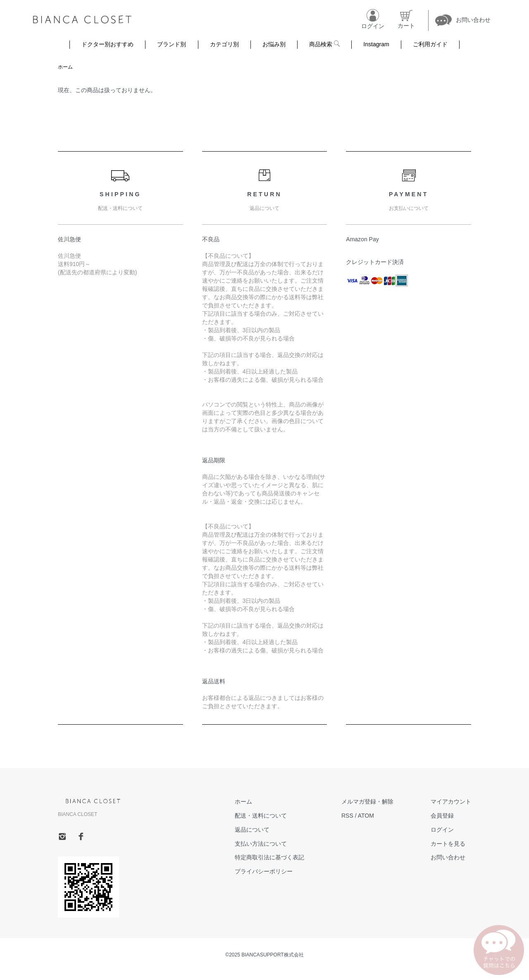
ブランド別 (172, 44)
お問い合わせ (448, 857)
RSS (347, 816)
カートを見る (448, 844)
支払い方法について (261, 844)
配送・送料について (261, 816)
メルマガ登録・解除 (367, 802)
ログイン (442, 830)
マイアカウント (451, 802)
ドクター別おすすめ (107, 44)
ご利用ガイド (430, 44)
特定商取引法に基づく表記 (269, 857)
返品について (252, 830)
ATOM (366, 816)
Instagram (376, 44)
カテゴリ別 (224, 44)
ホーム (65, 67)
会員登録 (442, 816)
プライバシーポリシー (264, 871)
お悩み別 (274, 44)
